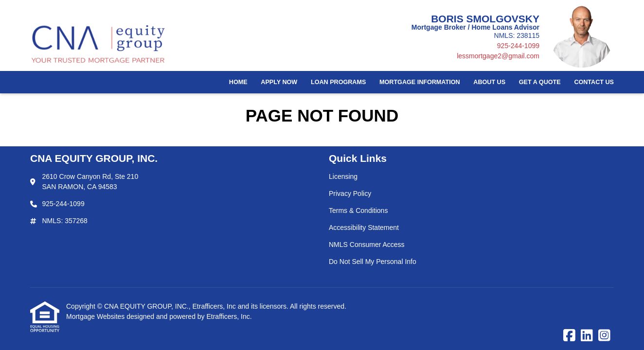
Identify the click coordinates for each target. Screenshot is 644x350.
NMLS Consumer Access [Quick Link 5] (367, 245)
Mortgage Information (420, 82)
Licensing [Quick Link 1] (343, 176)
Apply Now (279, 82)
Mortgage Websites (96, 316)
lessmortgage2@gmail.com (498, 56)
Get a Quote (540, 82)
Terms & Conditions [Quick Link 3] (358, 210)
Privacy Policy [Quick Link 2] (350, 193)
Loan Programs (338, 82)
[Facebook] (569, 336)
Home (238, 82)
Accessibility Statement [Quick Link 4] (364, 227)
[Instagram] (604, 336)
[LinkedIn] (587, 336)
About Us (489, 82)
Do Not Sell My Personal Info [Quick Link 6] (373, 262)
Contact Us (594, 82)
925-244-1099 (518, 46)
